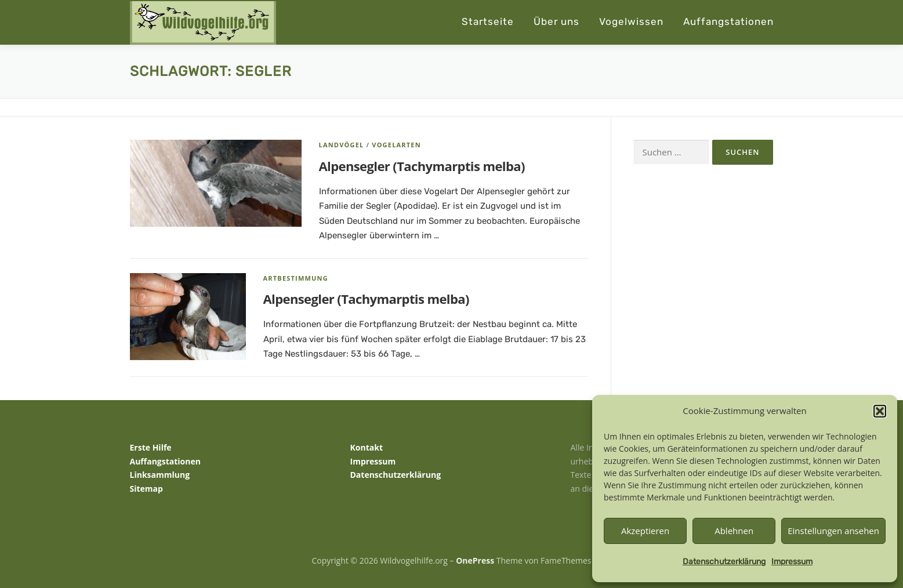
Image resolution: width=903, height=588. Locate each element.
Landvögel (342, 145)
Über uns (556, 21)
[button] (880, 411)
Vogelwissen (631, 21)
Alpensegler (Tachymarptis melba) (422, 166)
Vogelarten (396, 145)
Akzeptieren (645, 531)
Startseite (488, 21)
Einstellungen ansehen (833, 531)
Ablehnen (734, 531)
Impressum (792, 562)
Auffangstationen (728, 21)
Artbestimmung (296, 278)
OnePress (475, 560)
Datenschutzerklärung (724, 562)
